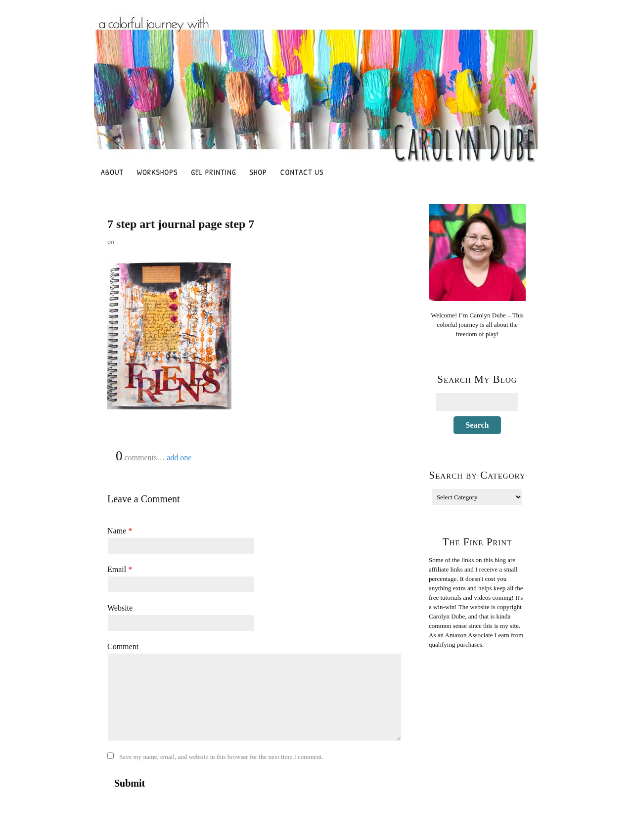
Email (120, 569)
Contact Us (302, 172)
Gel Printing (213, 172)
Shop (258, 172)
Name (120, 531)
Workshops (157, 172)
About (112, 172)
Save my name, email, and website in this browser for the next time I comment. (221, 757)
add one (179, 458)
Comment (123, 646)
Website (120, 608)
